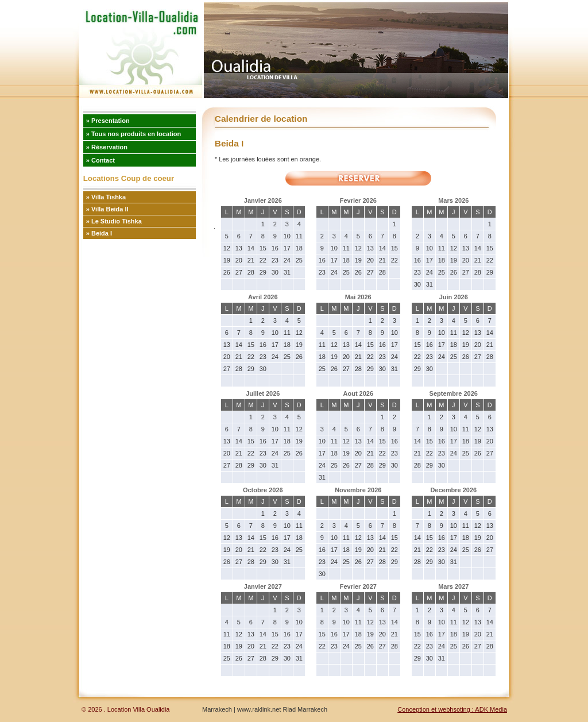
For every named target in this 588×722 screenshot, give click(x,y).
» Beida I (99, 233)
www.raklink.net (258, 709)
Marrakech (217, 709)
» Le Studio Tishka (114, 221)
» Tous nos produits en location (134, 134)
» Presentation (108, 121)
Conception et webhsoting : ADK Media (452, 709)
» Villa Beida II (107, 209)
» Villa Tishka (106, 197)
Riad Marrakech (305, 709)
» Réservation (107, 147)
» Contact (100, 160)
